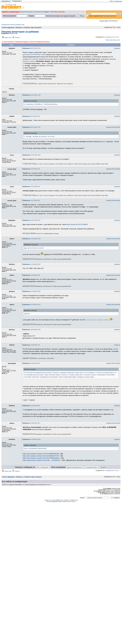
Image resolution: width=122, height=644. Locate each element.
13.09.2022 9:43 (32, 406)
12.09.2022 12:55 (32, 291)
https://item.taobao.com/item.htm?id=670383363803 (41, 458)
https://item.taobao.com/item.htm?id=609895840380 (41, 454)
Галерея (46, 12)
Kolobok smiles (67, 502)
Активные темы (20, 25)
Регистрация (28, 12)
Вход (22, 12)
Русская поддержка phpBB (54, 502)
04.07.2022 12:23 (32, 48)
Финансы (19, 28)
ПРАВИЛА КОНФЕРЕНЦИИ (10, 12)
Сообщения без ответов (8, 25)
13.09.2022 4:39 (32, 363)
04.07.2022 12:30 (32, 95)
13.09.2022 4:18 (32, 345)
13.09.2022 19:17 (32, 423)
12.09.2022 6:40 (32, 275)
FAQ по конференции (116, 1)
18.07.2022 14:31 (32, 220)
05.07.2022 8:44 (32, 116)
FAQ (52, 12)
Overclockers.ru (6, 1)
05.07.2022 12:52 (32, 127)
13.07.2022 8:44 (32, 187)
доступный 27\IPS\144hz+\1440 (34, 55)
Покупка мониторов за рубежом (20, 32)
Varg (11, 33)
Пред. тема (109, 40)
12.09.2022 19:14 (32, 305)
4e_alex (15, 33)
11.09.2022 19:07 (32, 264)
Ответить (17, 38)
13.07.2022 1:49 (32, 169)
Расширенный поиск (110, 16)
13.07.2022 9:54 (32, 200)
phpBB (57, 500)
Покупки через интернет (33, 28)
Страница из (110, 37)
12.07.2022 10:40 (32, 155)
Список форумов (8, 28)
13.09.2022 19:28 (32, 439)
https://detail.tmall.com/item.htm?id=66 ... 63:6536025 (41, 460)
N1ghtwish (27, 101)
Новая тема (8, 38)
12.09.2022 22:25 (32, 330)
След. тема (116, 40)
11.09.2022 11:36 (32, 239)
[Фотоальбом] (116, 127)
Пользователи (38, 12)
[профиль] (117, 48)
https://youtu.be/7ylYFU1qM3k (77, 224)
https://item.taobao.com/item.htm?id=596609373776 (41, 456)
